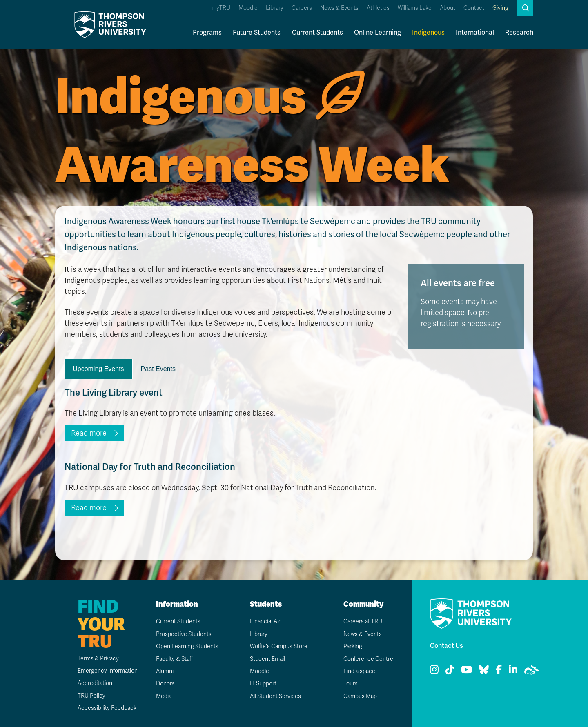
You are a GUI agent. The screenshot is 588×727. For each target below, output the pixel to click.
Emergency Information (108, 671)
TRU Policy (91, 696)
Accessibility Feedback (107, 708)
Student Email (267, 659)
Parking (353, 646)
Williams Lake (415, 8)
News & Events (339, 8)
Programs (207, 33)
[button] (525, 8)
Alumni (165, 671)
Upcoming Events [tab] (98, 369)
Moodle (248, 8)
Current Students (317, 33)
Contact (474, 8)
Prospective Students (184, 634)
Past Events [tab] (158, 369)
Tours (351, 684)
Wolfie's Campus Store (279, 646)
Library (275, 8)
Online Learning (378, 33)
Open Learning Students (187, 646)
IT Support (263, 684)
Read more (89, 433)
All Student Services (275, 696)
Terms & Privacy (98, 659)
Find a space (359, 671)
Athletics (378, 8)
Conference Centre (368, 659)
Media (164, 696)
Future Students (257, 33)
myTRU (221, 8)
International (475, 33)
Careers (302, 8)
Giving (500, 8)
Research (519, 33)
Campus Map (360, 696)
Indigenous (428, 33)
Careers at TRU (363, 621)
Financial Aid (266, 621)
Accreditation (95, 683)
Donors (165, 684)
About (448, 8)
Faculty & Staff (175, 659)
